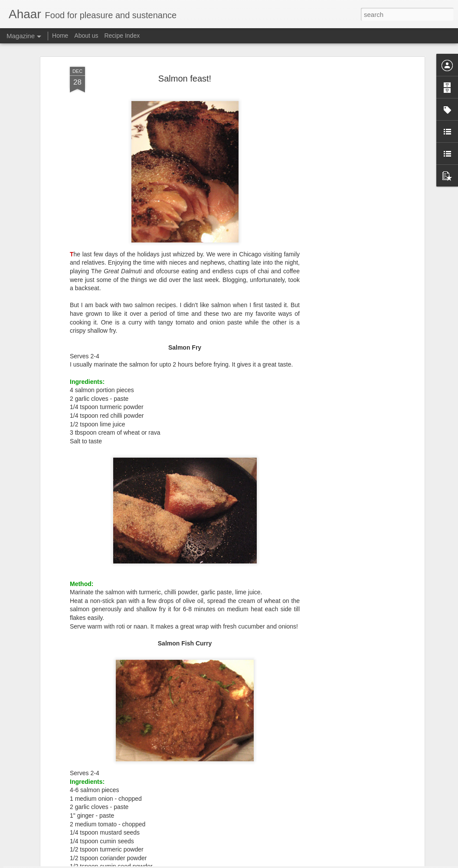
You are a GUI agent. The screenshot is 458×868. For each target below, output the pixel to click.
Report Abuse (282, 863)
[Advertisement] (347, 153)
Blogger (256, 863)
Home (60, 36)
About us (86, 36)
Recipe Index (122, 36)
